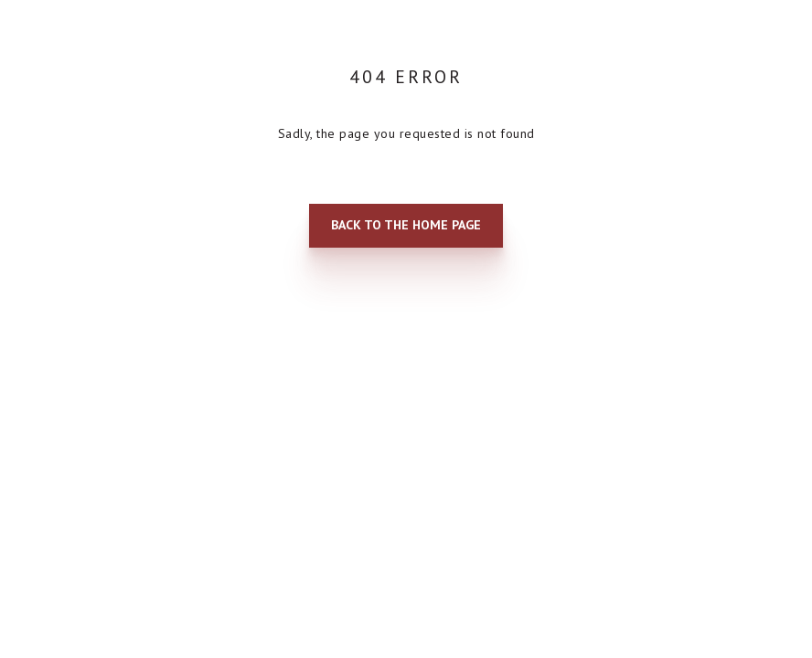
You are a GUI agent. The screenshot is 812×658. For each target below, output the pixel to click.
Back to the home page (406, 225)
